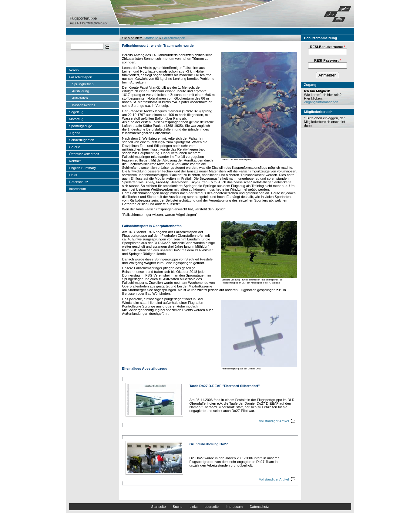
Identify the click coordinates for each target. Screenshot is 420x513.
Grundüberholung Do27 (209, 444)
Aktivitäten (80, 98)
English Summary (83, 168)
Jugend (75, 133)
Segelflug (76, 112)
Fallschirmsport (81, 77)
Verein (74, 70)
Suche (178, 507)
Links (73, 175)
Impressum (78, 189)
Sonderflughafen (82, 140)
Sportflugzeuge (81, 126)
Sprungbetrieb (83, 84)
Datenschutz (79, 182)
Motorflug (76, 119)
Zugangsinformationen (321, 102)
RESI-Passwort (328, 60)
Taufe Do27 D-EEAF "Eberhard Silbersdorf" (225, 386)
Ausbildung (81, 91)
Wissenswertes (84, 105)
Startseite (151, 38)
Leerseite (212, 507)
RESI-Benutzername (328, 47)
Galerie (75, 147)
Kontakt (75, 161)
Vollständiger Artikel (274, 421)
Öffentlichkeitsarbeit (84, 154)
